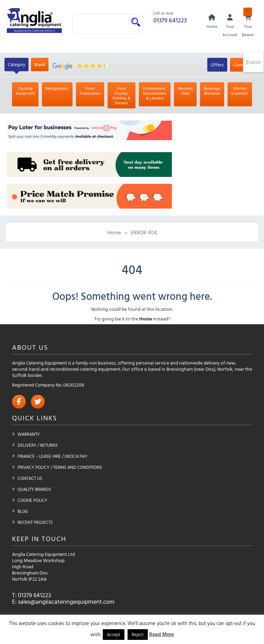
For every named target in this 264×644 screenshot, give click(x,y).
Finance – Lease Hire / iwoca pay (52, 456)
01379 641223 (170, 20)
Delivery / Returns (38, 445)
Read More (162, 634)
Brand (40, 64)
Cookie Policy (32, 500)
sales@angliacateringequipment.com (66, 601)
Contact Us (30, 478)
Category (16, 64)
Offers (217, 65)
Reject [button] (138, 634)
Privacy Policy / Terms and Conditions (60, 467)
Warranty (29, 434)
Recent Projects (35, 522)
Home (114, 232)
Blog (23, 511)
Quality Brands (34, 489)
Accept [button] (114, 634)
